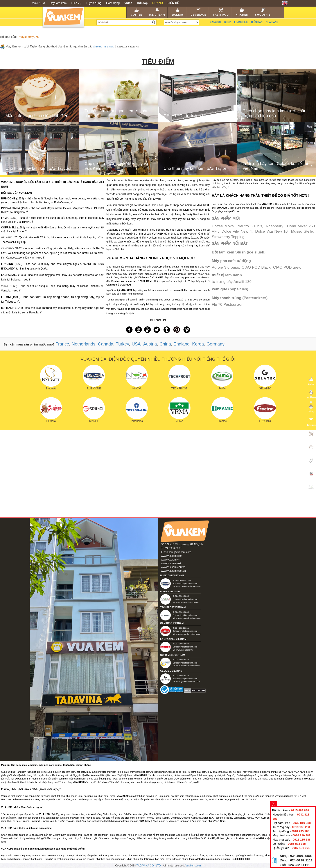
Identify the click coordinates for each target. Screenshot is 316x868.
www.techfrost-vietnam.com (189, 618)
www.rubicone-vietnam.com (189, 586)
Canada (106, 344)
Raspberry (275, 226)
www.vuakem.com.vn (173, 571)
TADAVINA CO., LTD (149, 866)
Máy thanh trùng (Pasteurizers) (240, 298)
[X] (274, 804)
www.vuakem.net (171, 563)
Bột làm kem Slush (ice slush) (239, 252)
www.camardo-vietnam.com (189, 634)
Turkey (122, 344)
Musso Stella (302, 231)
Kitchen (242, 12)
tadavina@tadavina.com (186, 584)
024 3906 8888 (301, 856)
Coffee (136, 12)
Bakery (178, 12)
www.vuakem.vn (171, 560)
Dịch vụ (76, 3)
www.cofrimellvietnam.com (188, 666)
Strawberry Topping (228, 237)
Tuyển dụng (94, 3)
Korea (198, 344)
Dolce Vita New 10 (271, 231)
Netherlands (84, 344)
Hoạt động (113, 3)
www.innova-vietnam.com (188, 602)
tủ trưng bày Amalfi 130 (232, 282)
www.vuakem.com (172, 556)
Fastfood (221, 12)
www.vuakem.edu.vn (173, 567)
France (62, 344)
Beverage (198, 12)
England (182, 344)
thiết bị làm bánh (227, 275)
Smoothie (263, 12)
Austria (150, 344)
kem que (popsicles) (230, 289)
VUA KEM (39, 3)
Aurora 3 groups (225, 267)
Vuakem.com (193, 866)
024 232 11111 (299, 865)
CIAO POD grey (287, 267)
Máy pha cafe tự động (231, 261)
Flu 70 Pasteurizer (227, 304)
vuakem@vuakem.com (178, 552)
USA (136, 344)
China (165, 344)
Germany (215, 344)
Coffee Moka (223, 226)
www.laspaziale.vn (184, 650)
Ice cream (157, 12)
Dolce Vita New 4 (237, 231)
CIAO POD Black (256, 267)
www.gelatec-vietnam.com (188, 682)
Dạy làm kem (58, 3)
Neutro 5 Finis (250, 226)
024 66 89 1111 (301, 860)
